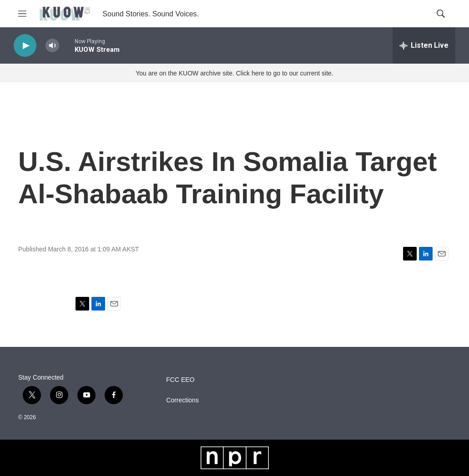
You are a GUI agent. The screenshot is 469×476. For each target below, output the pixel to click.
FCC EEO (180, 380)
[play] (25, 46)
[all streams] (424, 45)
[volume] (52, 46)
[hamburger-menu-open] (22, 14)
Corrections (182, 400)
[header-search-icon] (441, 14)
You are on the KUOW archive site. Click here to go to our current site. (234, 73)
